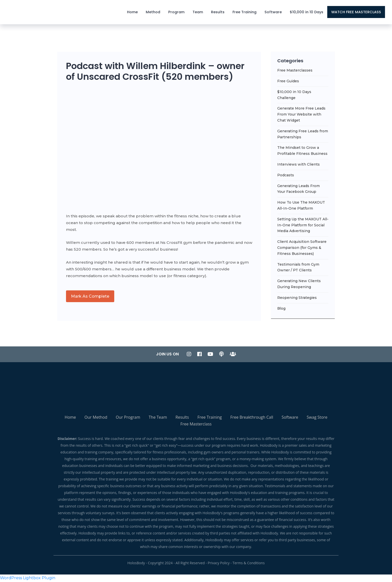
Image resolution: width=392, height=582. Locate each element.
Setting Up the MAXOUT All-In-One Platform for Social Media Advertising (303, 226)
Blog (281, 309)
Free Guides (288, 82)
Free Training (245, 13)
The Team (158, 418)
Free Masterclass (196, 425)
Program (177, 13)
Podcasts (286, 176)
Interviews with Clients (298, 165)
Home (133, 13)
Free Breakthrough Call (252, 418)
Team (198, 13)
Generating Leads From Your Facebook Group (298, 190)
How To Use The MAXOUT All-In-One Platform (301, 206)
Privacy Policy (219, 564)
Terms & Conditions (249, 564)
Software (273, 13)
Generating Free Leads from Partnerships (303, 135)
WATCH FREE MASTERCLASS (356, 13)
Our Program (128, 418)
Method (153, 13)
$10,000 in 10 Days (307, 13)
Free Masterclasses (295, 71)
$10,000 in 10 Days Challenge (294, 96)
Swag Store (317, 418)
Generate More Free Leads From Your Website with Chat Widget (301, 115)
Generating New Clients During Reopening (299, 285)
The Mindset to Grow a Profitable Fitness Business (302, 152)
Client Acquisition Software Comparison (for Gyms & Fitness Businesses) (302, 249)
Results (218, 13)
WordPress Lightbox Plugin (28, 579)
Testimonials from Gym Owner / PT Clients (298, 268)
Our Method (96, 418)
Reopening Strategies (297, 298)
